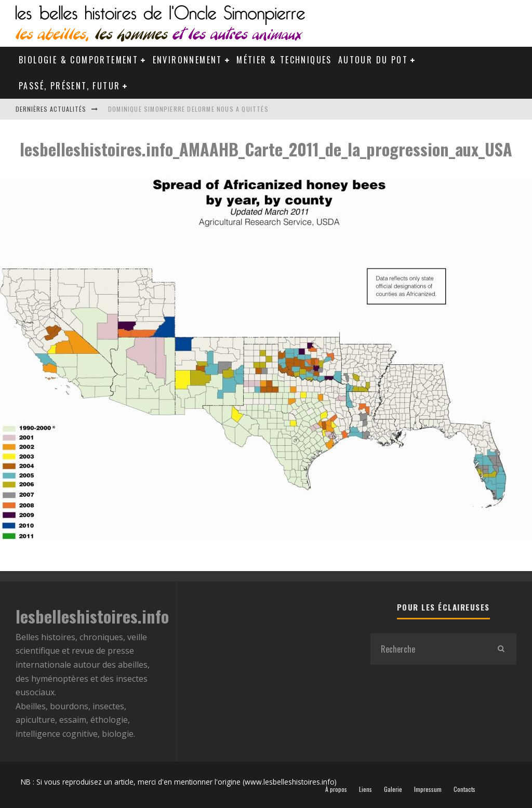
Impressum (428, 789)
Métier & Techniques (284, 60)
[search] (501, 649)
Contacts (464, 789)
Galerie (393, 789)
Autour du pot (373, 60)
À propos (336, 789)
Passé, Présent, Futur (69, 86)
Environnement (188, 60)
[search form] (428, 649)
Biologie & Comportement (78, 60)
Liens (365, 789)
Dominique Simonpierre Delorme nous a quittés (188, 109)
